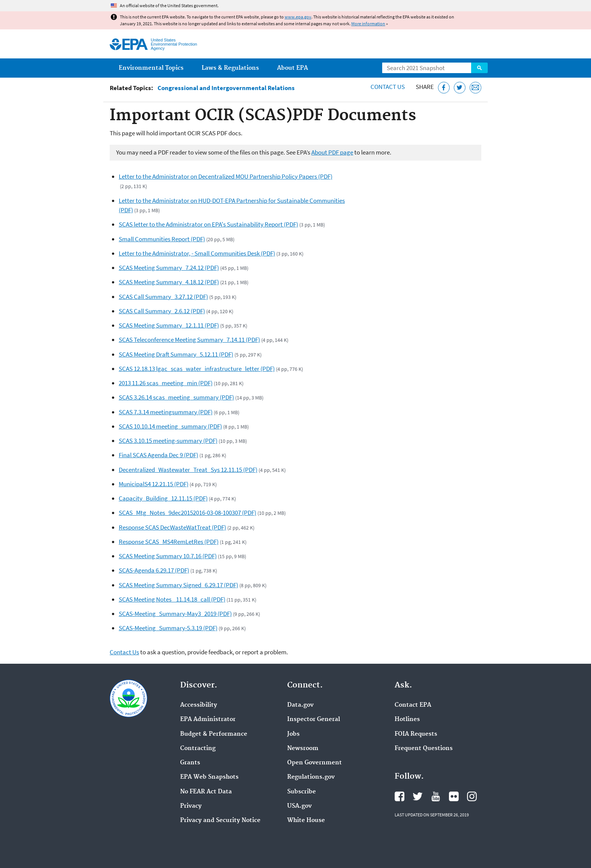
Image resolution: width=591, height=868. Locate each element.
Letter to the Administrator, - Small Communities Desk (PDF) (197, 253)
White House (306, 821)
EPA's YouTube (436, 796)
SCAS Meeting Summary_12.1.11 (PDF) (169, 325)
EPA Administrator (208, 720)
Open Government (315, 763)
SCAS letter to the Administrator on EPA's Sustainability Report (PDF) (208, 224)
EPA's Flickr (454, 796)
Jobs (293, 734)
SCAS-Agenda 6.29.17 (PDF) (154, 570)
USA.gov (299, 806)
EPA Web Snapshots (209, 777)
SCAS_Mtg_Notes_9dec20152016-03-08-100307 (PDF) (188, 513)
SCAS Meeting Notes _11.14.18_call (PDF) (172, 599)
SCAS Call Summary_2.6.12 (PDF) (162, 311)
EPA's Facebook (400, 796)
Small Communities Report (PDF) (162, 239)
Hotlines (407, 720)
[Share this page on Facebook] (444, 88)
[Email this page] (475, 88)
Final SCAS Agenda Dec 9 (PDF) (158, 455)
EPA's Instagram (472, 796)
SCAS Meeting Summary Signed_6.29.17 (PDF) (178, 585)
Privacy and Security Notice (220, 821)
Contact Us (388, 87)
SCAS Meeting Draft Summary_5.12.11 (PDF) (176, 354)
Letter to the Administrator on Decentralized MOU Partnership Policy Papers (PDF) (226, 176)
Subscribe (302, 792)
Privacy (191, 806)
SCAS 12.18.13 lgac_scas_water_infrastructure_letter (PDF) (197, 369)
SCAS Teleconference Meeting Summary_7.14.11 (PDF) (189, 340)
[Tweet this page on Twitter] (460, 88)
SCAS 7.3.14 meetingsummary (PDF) (166, 412)
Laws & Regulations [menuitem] (230, 68)
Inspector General (314, 720)
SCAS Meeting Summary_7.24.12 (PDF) (169, 268)
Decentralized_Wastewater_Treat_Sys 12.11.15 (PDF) (188, 470)
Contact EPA (413, 705)
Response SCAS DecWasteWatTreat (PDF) (172, 527)
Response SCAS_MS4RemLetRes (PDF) (169, 542)
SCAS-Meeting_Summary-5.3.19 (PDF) (168, 628)
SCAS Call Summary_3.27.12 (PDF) (163, 297)
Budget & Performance (214, 734)
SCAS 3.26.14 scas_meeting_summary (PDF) (176, 397)
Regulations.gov (311, 777)
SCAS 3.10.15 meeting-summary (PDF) (168, 441)
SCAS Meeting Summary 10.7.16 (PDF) (168, 556)
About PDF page (332, 152)
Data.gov (300, 705)
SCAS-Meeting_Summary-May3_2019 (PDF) (175, 614)
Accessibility (199, 705)
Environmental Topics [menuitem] (151, 68)
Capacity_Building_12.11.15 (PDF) (163, 498)
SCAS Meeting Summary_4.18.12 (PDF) (169, 282)
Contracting (198, 749)
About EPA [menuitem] (292, 68)
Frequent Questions (424, 749)
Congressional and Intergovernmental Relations (226, 88)
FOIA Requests (416, 734)
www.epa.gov (298, 17)
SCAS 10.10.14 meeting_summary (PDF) (170, 426)
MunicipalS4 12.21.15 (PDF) (154, 484)
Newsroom (303, 749)
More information (368, 24)
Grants (190, 763)
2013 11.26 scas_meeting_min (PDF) (166, 383)
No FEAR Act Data (206, 792)
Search (479, 68)
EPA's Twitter (418, 796)
